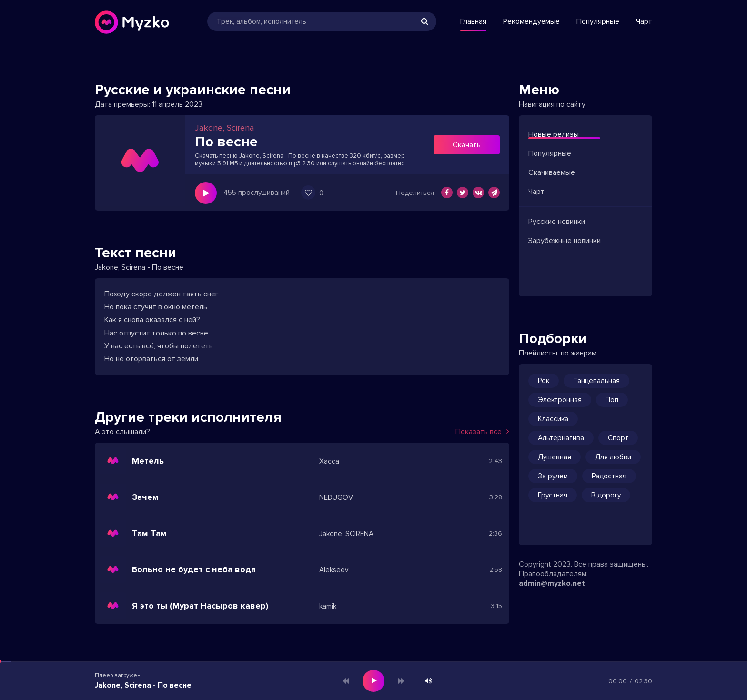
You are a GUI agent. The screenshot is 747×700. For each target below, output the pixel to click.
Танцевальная (596, 381)
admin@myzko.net (552, 583)
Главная (473, 21)
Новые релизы (554, 134)
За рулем (553, 476)
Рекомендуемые (531, 21)
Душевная (555, 457)
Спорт (618, 438)
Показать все (482, 432)
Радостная (609, 476)
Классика (553, 419)
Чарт (644, 21)
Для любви (613, 457)
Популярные (598, 21)
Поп (612, 400)
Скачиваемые (552, 172)
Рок (544, 381)
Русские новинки (557, 222)
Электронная (560, 400)
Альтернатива (561, 438)
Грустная (553, 495)
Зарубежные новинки (565, 241)
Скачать (467, 145)
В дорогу (606, 495)
